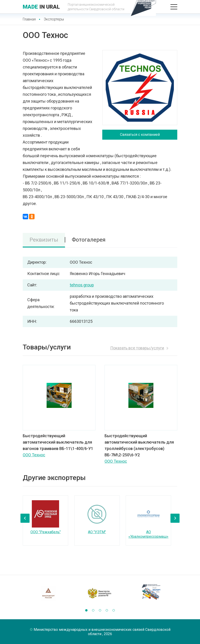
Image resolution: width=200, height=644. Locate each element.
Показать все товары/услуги (137, 348)
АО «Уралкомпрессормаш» (148, 534)
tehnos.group (82, 285)
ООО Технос (34, 455)
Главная (29, 19)
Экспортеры (54, 19)
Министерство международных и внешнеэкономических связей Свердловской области (102, 632)
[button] (86, 610)
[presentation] (25, 518)
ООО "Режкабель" (46, 532)
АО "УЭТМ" (97, 532)
